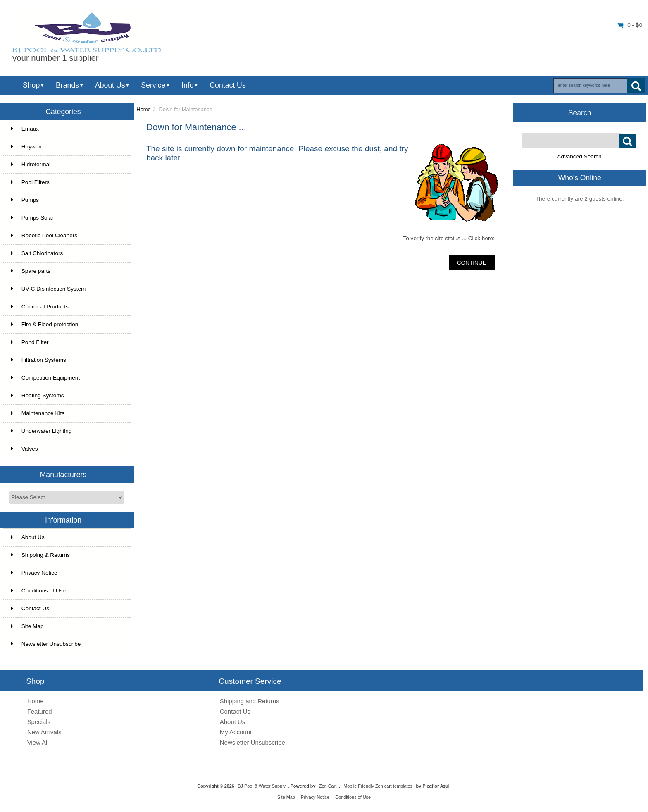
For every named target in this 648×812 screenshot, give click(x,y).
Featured (40, 711)
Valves (25, 449)
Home (143, 109)
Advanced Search (579, 156)
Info (187, 85)
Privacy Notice (34, 573)
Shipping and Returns (250, 701)
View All (38, 742)
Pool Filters (30, 182)
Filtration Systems (39, 360)
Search (580, 112)
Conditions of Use (38, 591)
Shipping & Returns (40, 555)
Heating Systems (38, 395)
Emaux (25, 129)
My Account (236, 732)
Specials (39, 722)
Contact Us (228, 85)
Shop (31, 85)
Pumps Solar (32, 218)
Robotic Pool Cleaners (44, 235)
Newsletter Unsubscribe (46, 644)
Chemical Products (40, 307)
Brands (67, 85)
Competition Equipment (45, 378)
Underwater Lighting (42, 431)
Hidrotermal (31, 164)
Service (153, 85)
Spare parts (31, 271)
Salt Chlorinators (37, 253)
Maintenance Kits (38, 413)
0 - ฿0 (630, 25)
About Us (110, 85)
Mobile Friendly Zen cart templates (378, 786)
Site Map (27, 626)
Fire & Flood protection (45, 324)
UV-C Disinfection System (49, 289)
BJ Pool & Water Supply (262, 786)
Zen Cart (328, 786)
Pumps (25, 200)
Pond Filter (30, 342)
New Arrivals (44, 732)
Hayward (27, 147)
